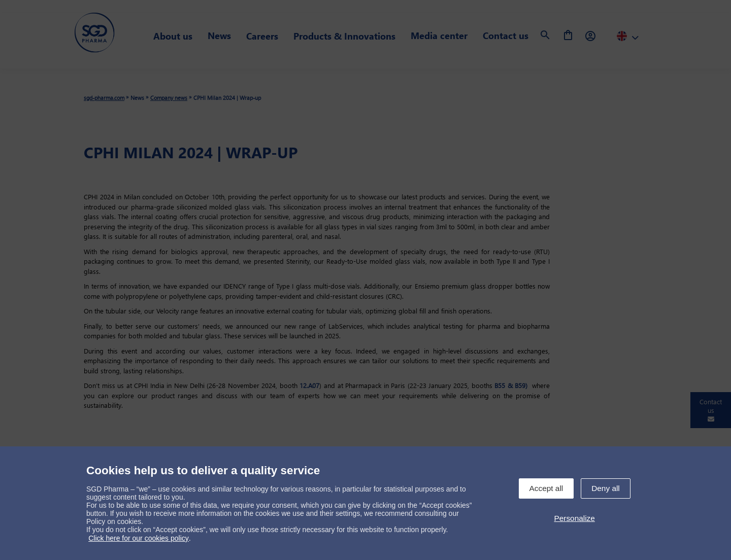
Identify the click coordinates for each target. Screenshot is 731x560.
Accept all (546, 488)
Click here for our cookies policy (139, 538)
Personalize (574, 518)
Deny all (606, 488)
